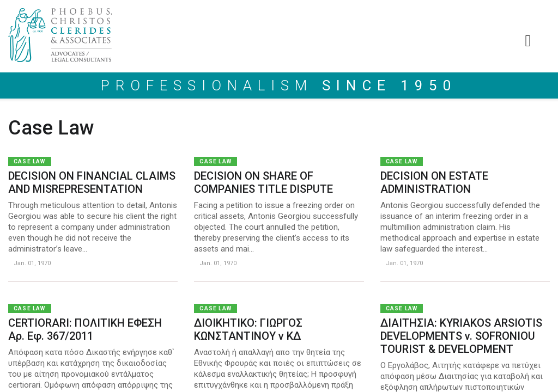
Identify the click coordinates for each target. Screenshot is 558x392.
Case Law (30, 161)
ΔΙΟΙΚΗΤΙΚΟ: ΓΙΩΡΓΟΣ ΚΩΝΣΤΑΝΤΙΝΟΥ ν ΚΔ (248, 329)
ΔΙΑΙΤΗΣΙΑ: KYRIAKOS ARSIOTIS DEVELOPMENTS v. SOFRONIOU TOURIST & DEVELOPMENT (461, 336)
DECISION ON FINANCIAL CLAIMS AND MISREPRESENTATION (92, 182)
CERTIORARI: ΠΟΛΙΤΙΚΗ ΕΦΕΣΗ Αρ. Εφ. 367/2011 (85, 329)
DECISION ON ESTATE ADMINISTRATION (434, 182)
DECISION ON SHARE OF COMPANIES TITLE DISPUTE (263, 182)
